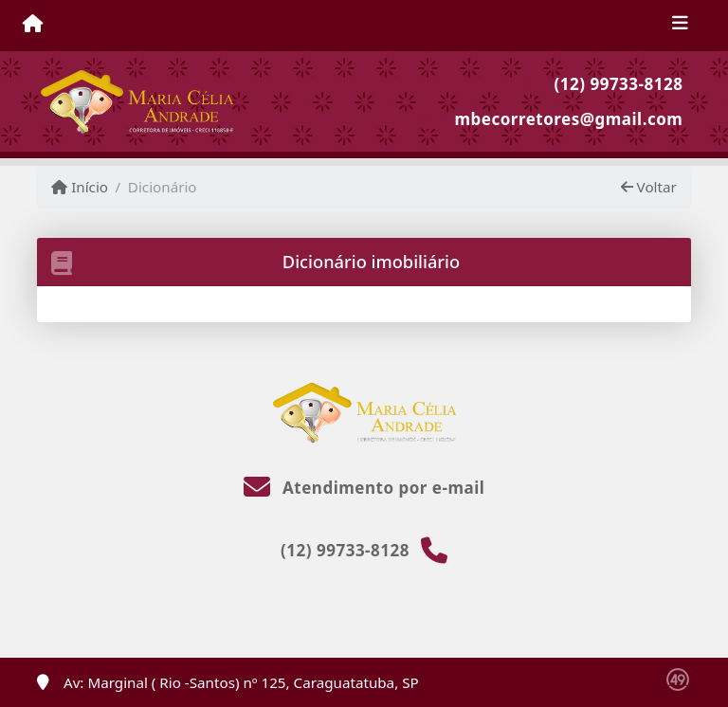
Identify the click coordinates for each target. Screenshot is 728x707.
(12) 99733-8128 (619, 84)
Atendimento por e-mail (364, 488)
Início (80, 187)
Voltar (649, 187)
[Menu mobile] (33, 25)
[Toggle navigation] (680, 26)
